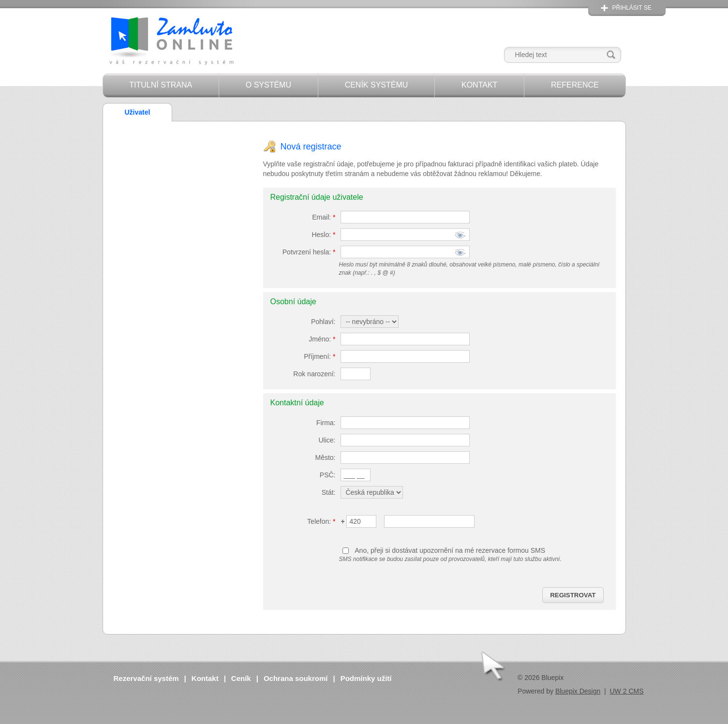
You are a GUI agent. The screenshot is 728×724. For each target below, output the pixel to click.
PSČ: (328, 475)
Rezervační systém (146, 678)
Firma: (326, 423)
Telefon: (321, 521)
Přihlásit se (632, 8)
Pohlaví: (323, 322)
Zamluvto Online (171, 42)
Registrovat (573, 595)
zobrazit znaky (460, 236)
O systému (268, 85)
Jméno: (322, 339)
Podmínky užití (366, 678)
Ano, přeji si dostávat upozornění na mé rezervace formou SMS (450, 550)
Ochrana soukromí (296, 678)
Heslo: (323, 235)
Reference (575, 85)
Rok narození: (314, 374)
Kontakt (479, 85)
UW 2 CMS (627, 691)
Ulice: (327, 440)
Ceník (241, 678)
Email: (324, 217)
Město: (325, 458)
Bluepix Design (578, 691)
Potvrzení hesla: (309, 252)
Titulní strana (161, 85)
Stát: (329, 492)
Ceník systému (377, 85)
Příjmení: (319, 356)
